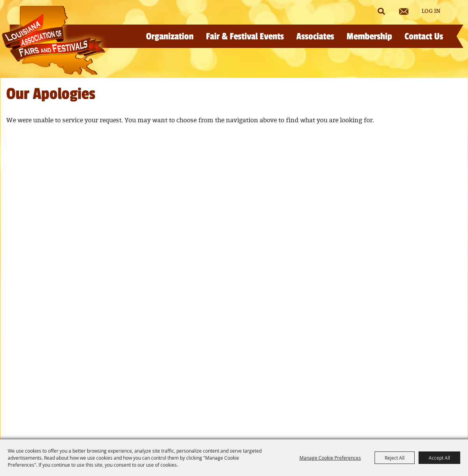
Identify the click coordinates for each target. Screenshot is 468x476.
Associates (315, 36)
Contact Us (424, 36)
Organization (170, 36)
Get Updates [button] (404, 11)
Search (381, 11)
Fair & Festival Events (245, 36)
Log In (431, 11)
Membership (369, 36)
